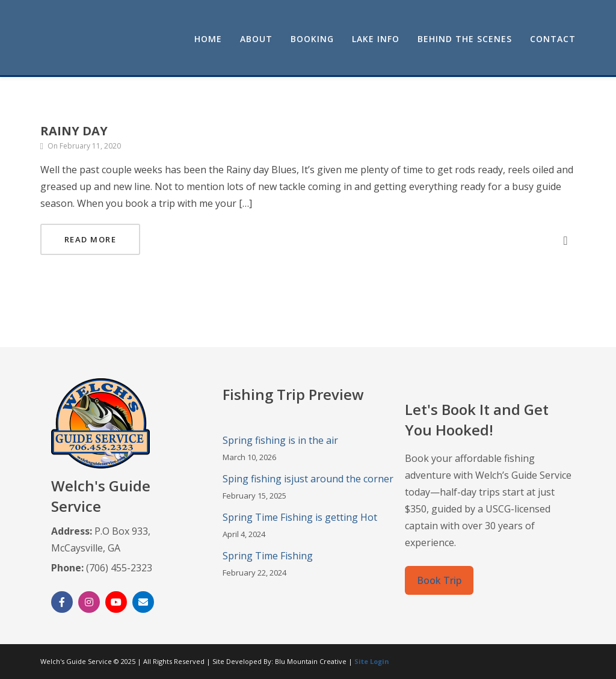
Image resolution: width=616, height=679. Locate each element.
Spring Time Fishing (268, 556)
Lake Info (376, 39)
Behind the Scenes (465, 39)
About (256, 39)
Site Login (372, 661)
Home (208, 39)
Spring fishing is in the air (280, 440)
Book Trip (439, 580)
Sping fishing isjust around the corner (308, 479)
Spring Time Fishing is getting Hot (300, 517)
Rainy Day (74, 131)
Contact (553, 39)
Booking (312, 39)
